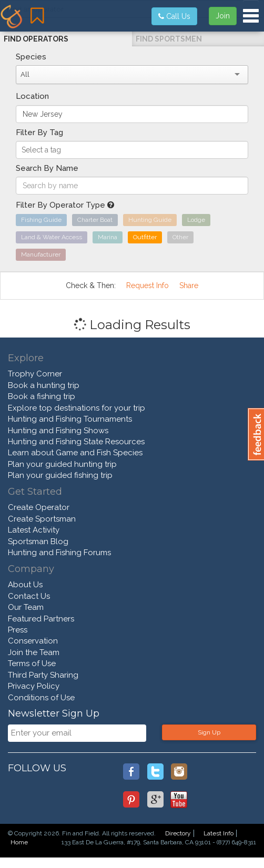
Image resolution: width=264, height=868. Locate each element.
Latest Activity (34, 530)
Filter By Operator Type (65, 205)
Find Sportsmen (169, 39)
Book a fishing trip (42, 396)
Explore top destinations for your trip (77, 408)
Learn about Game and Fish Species (75, 453)
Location (32, 96)
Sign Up (209, 732)
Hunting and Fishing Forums (59, 553)
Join (223, 16)
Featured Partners (41, 619)
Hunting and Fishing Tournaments (70, 419)
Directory (178, 833)
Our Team (26, 607)
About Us (25, 585)
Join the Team (34, 652)
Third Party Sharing (43, 675)
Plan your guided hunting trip (62, 464)
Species (31, 57)
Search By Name (47, 168)
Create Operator (39, 507)
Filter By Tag (39, 132)
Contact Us (29, 596)
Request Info (148, 285)
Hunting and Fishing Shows (58, 431)
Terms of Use (32, 663)
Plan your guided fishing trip (60, 475)
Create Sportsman (42, 519)
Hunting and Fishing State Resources (76, 442)
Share (189, 285)
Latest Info (219, 833)
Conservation (33, 641)
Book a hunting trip (44, 385)
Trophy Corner (35, 374)
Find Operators (36, 39)
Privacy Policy (34, 686)
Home (19, 842)
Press (18, 630)
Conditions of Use (41, 698)
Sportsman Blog (38, 542)
